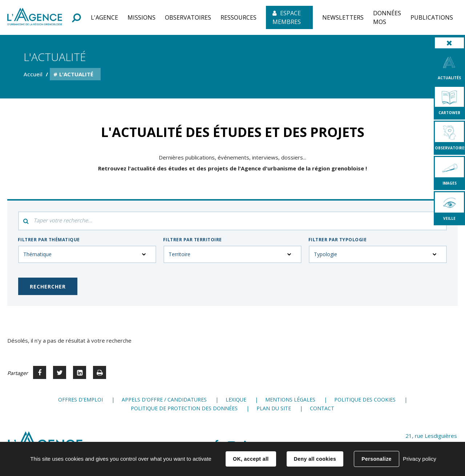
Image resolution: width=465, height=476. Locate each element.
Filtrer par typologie (337, 240)
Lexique (236, 400)
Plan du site (274, 408)
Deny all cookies (315, 459)
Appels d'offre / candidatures (164, 400)
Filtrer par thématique (49, 240)
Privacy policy (420, 459)
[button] (104, 17)
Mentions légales (290, 400)
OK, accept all (251, 459)
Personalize (376, 459)
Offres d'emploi (80, 400)
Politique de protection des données (184, 408)
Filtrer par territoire (193, 240)
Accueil (33, 74)
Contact (322, 408)
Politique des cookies (365, 400)
